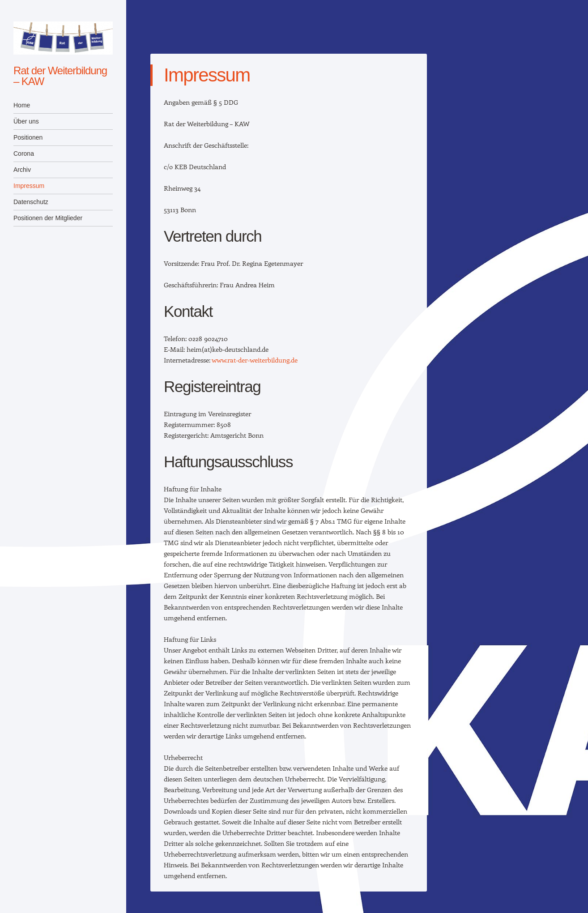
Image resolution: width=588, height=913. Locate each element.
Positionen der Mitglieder (48, 218)
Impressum (29, 186)
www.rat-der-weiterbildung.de (255, 360)
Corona (24, 154)
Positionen (28, 137)
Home (22, 105)
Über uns (26, 121)
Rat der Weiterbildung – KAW (60, 76)
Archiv (22, 170)
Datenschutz (31, 202)
